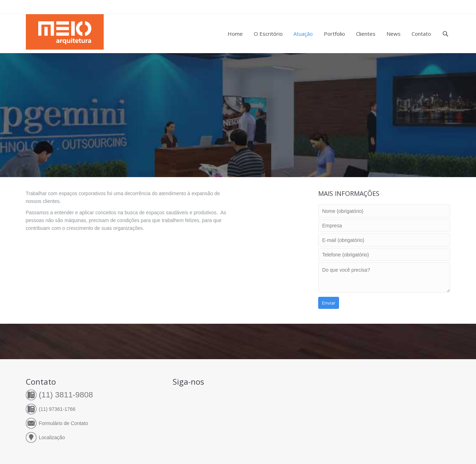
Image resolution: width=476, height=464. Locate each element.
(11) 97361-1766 (57, 409)
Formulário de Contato (64, 423)
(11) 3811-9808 (66, 395)
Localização (52, 437)
